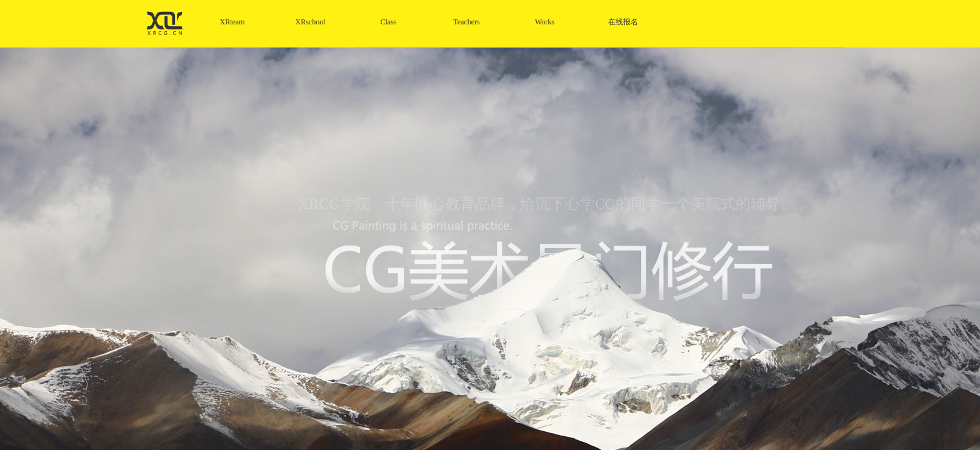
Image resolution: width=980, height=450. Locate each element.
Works (545, 22)
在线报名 (623, 22)
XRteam (232, 22)
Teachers (466, 22)
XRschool (311, 22)
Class (388, 22)
